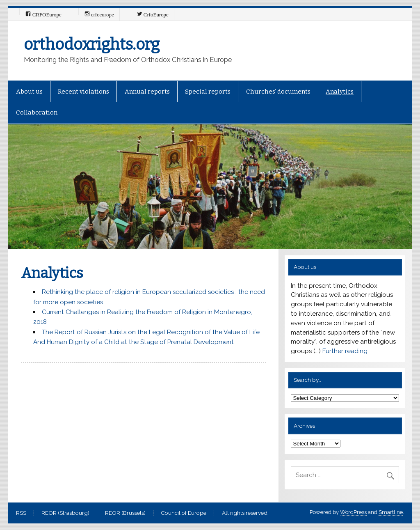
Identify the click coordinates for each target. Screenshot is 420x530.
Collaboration (37, 112)
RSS (21, 513)
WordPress (353, 512)
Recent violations (83, 92)
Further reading (345, 351)
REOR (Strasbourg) (65, 513)
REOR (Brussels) (125, 513)
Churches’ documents (278, 92)
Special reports (208, 92)
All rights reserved (245, 513)
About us (29, 92)
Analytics (340, 92)
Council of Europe (184, 513)
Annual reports (147, 92)
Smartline (391, 512)
